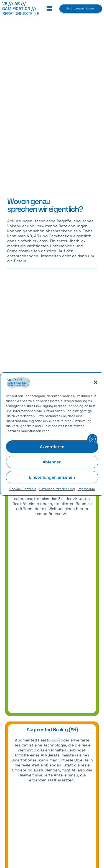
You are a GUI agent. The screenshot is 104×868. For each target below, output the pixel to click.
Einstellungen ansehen (52, 477)
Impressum (86, 489)
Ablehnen (52, 462)
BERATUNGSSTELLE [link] (21, 8)
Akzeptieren (52, 447)
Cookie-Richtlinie (23, 489)
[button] (95, 382)
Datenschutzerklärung (57, 489)
